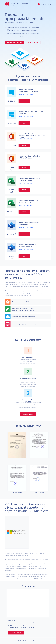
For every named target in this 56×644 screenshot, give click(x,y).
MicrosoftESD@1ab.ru (27, 627)
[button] (14, 43)
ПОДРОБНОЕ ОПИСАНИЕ (25, 94)
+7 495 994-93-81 (46, 4)
